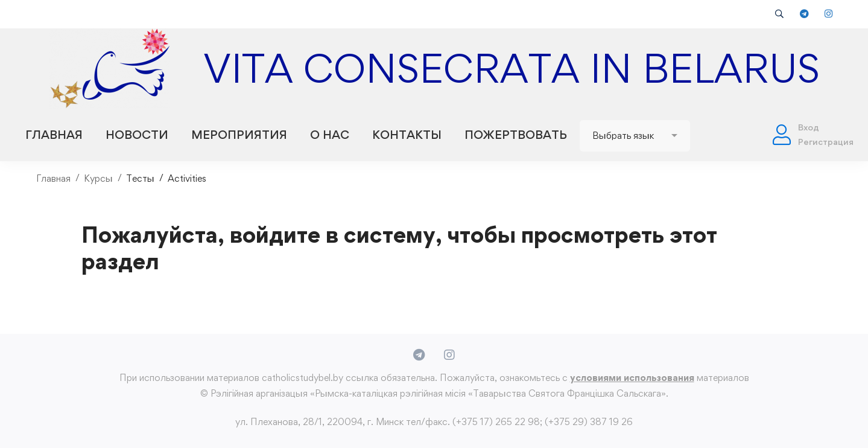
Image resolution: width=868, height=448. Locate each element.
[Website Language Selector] (635, 136)
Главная (53, 178)
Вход (809, 127)
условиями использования (632, 378)
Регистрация (826, 142)
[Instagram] (449, 355)
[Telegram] (419, 355)
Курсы (98, 178)
